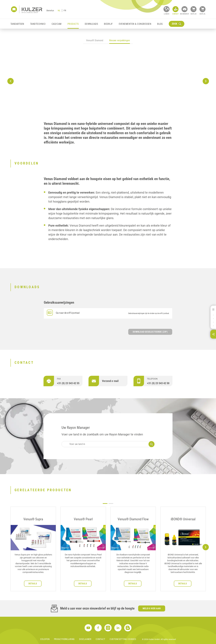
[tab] (95, 41)
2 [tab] (111, 504)
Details (33, 584)
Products (73, 24)
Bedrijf (108, 24)
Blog (160, 24)
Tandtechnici (38, 24)
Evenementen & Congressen (135, 24)
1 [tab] (105, 504)
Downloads (91, 24)
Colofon (45, 639)
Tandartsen (17, 24)
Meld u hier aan (152, 608)
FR (65, 10)
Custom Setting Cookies (123, 639)
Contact (100, 639)
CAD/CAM (57, 24)
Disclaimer (85, 639)
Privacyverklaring (64, 639)
